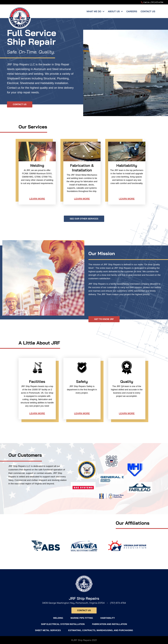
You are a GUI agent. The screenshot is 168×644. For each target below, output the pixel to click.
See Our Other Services (84, 219)
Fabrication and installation (109, 624)
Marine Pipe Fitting (82, 618)
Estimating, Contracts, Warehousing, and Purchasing (101, 630)
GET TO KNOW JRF (104, 319)
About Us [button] (114, 11)
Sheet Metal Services (48, 630)
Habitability (108, 618)
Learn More (37, 199)
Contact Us (148, 11)
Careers (132, 11)
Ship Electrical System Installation (63, 624)
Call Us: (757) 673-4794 (152, 2)
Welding (58, 618)
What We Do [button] (94, 11)
